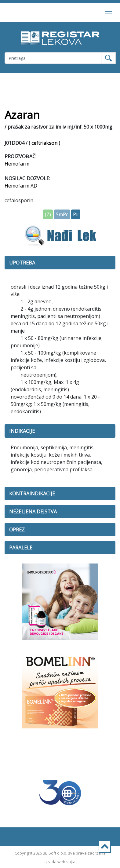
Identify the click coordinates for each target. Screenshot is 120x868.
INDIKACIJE (22, 431)
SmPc (62, 214)
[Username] (53, 58)
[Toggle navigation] (108, 13)
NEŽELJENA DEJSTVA (33, 512)
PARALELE (21, 548)
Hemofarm (17, 164)
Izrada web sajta (60, 862)
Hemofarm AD (21, 186)
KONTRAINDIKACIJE (32, 494)
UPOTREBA (22, 263)
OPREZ (17, 530)
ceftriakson (44, 143)
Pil (76, 214)
